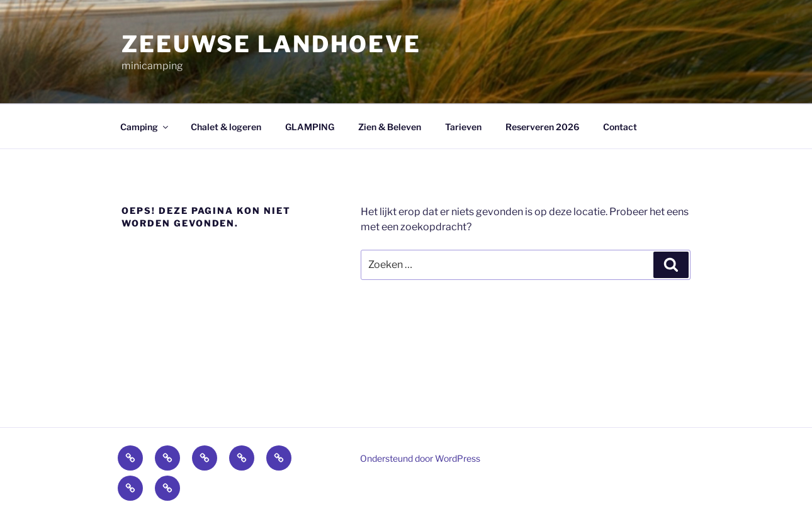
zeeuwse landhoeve (271, 44)
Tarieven (463, 127)
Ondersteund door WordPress (420, 458)
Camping (145, 127)
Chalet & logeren (226, 127)
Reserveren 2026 (542, 127)
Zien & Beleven (390, 127)
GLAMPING (310, 127)
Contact (620, 127)
